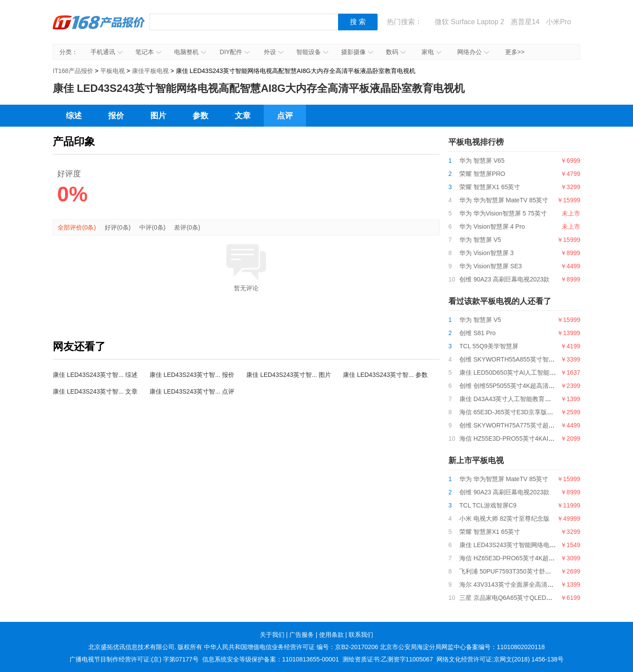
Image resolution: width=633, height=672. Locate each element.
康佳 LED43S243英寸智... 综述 (95, 375)
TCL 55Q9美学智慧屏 (489, 346)
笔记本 (148, 52)
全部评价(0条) (77, 227)
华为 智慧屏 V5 (480, 240)
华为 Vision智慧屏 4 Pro (492, 226)
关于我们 (272, 635)
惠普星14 (525, 22)
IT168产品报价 (99, 29)
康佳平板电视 (150, 71)
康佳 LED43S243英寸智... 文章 (95, 391)
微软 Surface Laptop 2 (469, 22)
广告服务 (302, 635)
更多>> (515, 52)
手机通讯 (107, 52)
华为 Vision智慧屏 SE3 (491, 266)
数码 (396, 52)
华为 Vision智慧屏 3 (486, 253)
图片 (158, 116)
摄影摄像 (357, 52)
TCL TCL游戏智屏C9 (488, 505)
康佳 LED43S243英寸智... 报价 (192, 375)
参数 (200, 116)
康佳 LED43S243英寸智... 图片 (289, 375)
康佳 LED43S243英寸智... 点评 (192, 391)
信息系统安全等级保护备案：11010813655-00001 (271, 659)
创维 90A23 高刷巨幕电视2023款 (504, 279)
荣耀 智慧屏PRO (482, 174)
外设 (274, 52)
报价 (116, 116)
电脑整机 (190, 52)
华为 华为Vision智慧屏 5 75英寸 (503, 213)
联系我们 (361, 635)
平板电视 (113, 71)
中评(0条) (152, 227)
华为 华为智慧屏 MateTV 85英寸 (504, 200)
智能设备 (312, 52)
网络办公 (473, 52)
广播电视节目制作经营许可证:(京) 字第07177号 (134, 659)
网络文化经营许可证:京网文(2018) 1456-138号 (500, 659)
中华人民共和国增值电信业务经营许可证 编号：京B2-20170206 (291, 647)
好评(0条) (118, 227)
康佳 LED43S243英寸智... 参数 (385, 375)
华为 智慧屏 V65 (482, 161)
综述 (74, 116)
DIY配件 (235, 52)
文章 (243, 116)
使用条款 (331, 635)
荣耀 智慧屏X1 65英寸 (490, 187)
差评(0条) (187, 227)
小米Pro (558, 22)
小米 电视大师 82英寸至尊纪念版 (504, 519)
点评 (285, 116)
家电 (431, 52)
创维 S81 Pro (477, 333)
